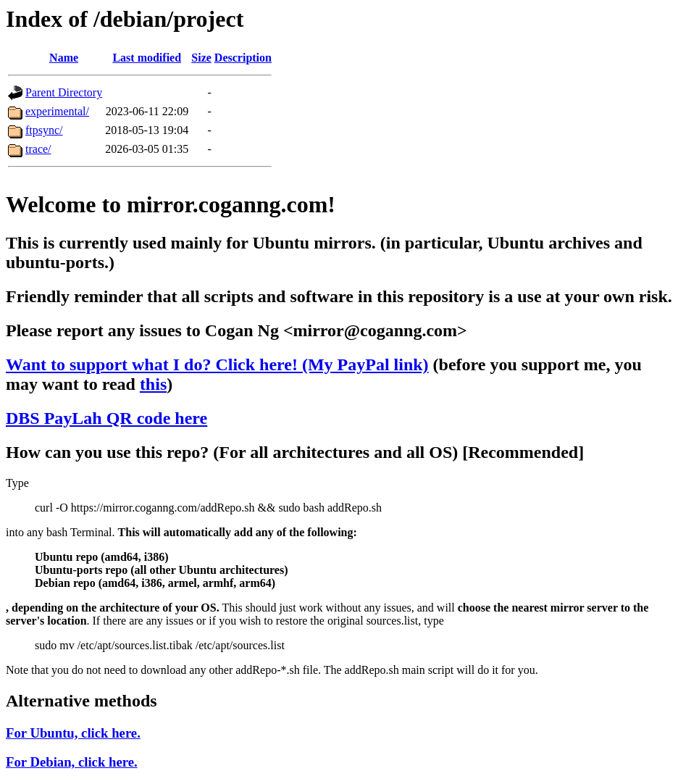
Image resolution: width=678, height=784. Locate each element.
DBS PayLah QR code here (106, 418)
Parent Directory (64, 92)
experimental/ (57, 111)
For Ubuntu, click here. (73, 733)
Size (201, 58)
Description (243, 58)
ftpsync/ (44, 130)
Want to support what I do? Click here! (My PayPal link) (217, 364)
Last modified (147, 58)
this (153, 384)
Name (64, 58)
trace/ (38, 149)
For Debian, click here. (72, 762)
